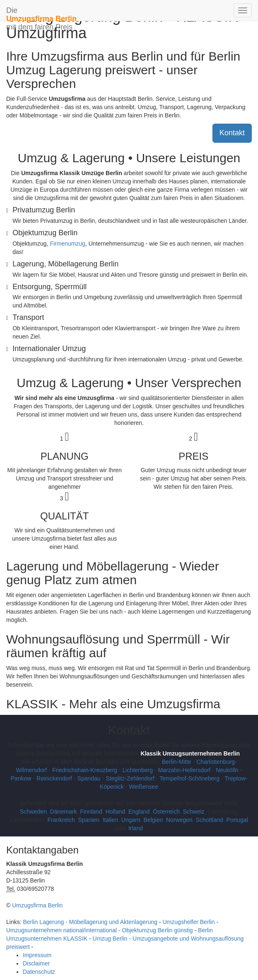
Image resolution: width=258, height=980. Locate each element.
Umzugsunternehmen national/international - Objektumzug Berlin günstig (100, 930)
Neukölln (227, 770)
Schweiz (193, 812)
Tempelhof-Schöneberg (189, 778)
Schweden (33, 812)
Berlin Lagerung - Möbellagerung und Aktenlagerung (90, 922)
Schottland (210, 820)
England (139, 812)
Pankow (21, 778)
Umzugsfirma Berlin (37, 905)
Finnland (91, 812)
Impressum (37, 955)
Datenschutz (39, 972)
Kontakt (232, 133)
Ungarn (131, 820)
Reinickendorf (54, 778)
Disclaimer (36, 963)
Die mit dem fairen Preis (41, 13)
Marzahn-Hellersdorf (184, 770)
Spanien (89, 820)
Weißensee (143, 787)
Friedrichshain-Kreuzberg (85, 770)
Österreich (166, 812)
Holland (115, 812)
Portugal (237, 820)
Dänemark (64, 812)
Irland (136, 828)
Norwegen (179, 820)
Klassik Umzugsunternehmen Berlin (190, 753)
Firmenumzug (68, 244)
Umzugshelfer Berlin (189, 922)
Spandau (89, 778)
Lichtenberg (138, 770)
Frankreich (61, 820)
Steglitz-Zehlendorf (130, 778)
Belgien (153, 820)
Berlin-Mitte (177, 762)
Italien (110, 820)
